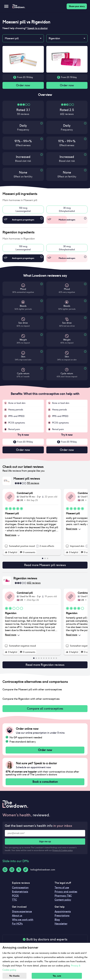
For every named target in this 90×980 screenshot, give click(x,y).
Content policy (63, 900)
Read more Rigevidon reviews (45, 665)
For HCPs (17, 924)
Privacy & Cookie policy (63, 850)
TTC (14, 900)
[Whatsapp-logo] (5, 870)
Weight (23, 340)
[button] (45, 194)
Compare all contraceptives (45, 709)
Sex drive (23, 323)
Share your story (77, 6)
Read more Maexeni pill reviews (45, 565)
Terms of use (62, 888)
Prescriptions (62, 916)
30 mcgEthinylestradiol (67, 209)
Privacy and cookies (66, 892)
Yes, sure (57, 976)
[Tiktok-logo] (26, 870)
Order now (23, 85)
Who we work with (23, 920)
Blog (57, 920)
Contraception (20, 888)
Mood (23, 289)
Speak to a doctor (38, 28)
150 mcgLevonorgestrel (23, 209)
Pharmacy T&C (63, 896)
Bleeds (23, 306)
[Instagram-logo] (12, 870)
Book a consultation (45, 782)
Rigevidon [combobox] (54, 38)
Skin (23, 357)
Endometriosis (20, 892)
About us (17, 916)
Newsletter (61, 924)
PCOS (15, 896)
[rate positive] (6, 552)
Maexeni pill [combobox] (12, 38)
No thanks (14, 976)
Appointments (63, 911)
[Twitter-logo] (19, 870)
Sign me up (45, 841)
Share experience (22, 911)
